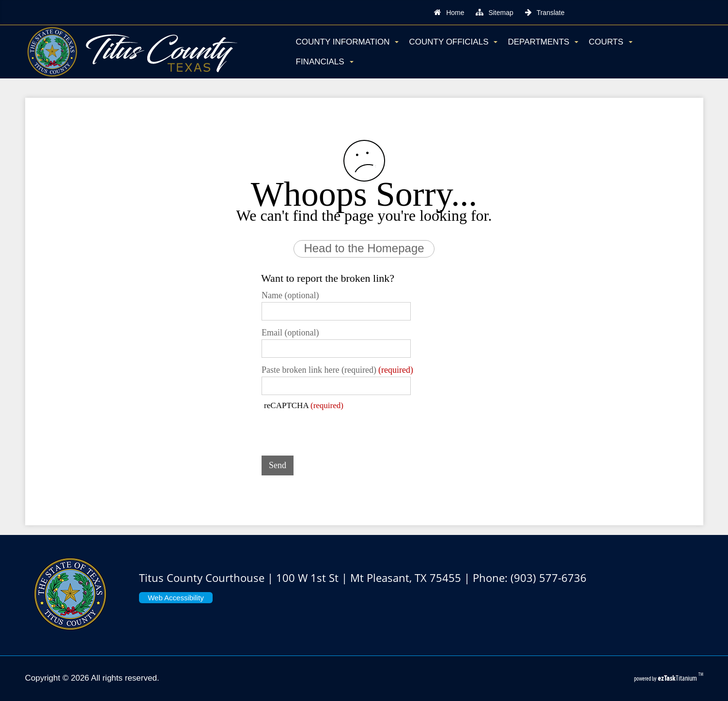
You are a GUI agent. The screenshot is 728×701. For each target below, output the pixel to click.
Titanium (678, 678)
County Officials (453, 42)
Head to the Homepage (364, 248)
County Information (348, 42)
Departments (543, 42)
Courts (610, 42)
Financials (325, 62)
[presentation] (335, 429)
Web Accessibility (176, 598)
